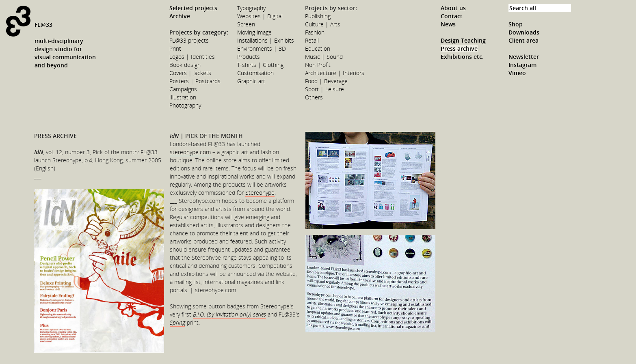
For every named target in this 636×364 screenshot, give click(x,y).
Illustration (183, 97)
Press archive (459, 48)
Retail (312, 40)
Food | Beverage (326, 81)
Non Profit (318, 65)
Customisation (255, 73)
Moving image (254, 32)
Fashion (315, 32)
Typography (251, 8)
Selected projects (193, 8)
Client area (524, 40)
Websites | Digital (260, 16)
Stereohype (260, 193)
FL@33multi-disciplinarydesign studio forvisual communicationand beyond (65, 45)
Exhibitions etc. (462, 57)
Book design (185, 65)
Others (314, 97)
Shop (516, 24)
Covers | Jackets (190, 73)
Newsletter (524, 57)
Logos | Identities (192, 57)
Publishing (318, 16)
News (448, 24)
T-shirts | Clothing (260, 65)
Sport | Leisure (324, 89)
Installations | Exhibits (266, 40)
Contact (452, 16)
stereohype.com (190, 152)
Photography (185, 105)
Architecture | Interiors (335, 73)
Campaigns (183, 89)
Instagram (522, 65)
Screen (246, 24)
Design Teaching (463, 40)
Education (318, 48)
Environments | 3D (262, 48)
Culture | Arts (323, 24)
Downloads (524, 32)
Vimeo (517, 73)
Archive (180, 16)
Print (175, 48)
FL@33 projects (189, 40)
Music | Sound (324, 57)
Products (249, 57)
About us (453, 8)
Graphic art (251, 81)
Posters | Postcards (195, 81)
